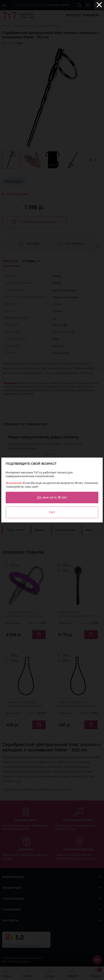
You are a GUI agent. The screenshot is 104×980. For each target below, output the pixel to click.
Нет (52, 512)
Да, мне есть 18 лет (52, 497)
